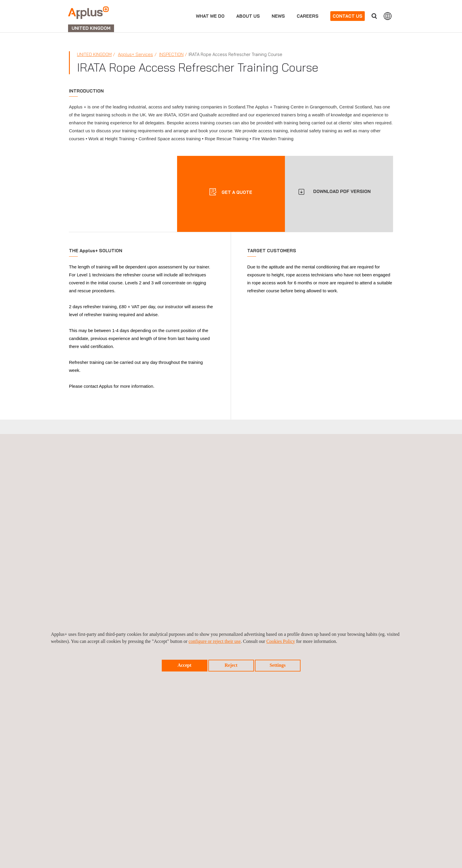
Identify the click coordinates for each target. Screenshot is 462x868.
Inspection (171, 54)
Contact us (348, 16)
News (278, 16)
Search (374, 16)
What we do (210, 16)
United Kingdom (94, 54)
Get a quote (236, 192)
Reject (231, 665)
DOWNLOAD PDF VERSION (342, 191)
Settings (278, 665)
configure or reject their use (215, 641)
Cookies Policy (281, 641)
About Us (248, 16)
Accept (184, 665)
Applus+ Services (135, 54)
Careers (308, 16)
